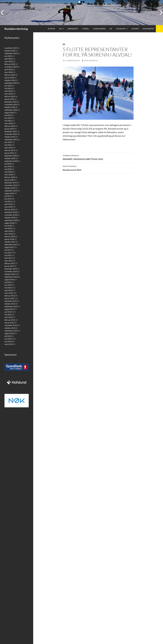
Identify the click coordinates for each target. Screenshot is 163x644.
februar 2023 (10, 96)
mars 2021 (9, 148)
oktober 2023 (10, 80)
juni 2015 (8, 312)
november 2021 (11, 134)
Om (60, 29)
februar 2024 (10, 75)
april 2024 (9, 69)
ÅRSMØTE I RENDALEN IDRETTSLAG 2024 (98, 157)
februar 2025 (10, 64)
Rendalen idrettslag (16, 29)
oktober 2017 (10, 242)
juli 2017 (8, 250)
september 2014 (11, 331)
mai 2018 (8, 228)
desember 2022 (11, 102)
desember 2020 (11, 156)
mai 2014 (8, 341)
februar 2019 (10, 210)
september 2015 (11, 306)
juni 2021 (8, 142)
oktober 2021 (10, 137)
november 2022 (11, 104)
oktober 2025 (10, 51)
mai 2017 (8, 255)
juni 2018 (8, 226)
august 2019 (9, 193)
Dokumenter (148, 29)
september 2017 (11, 245)
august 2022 (9, 113)
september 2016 (11, 277)
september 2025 (11, 53)
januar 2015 (9, 323)
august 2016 (9, 280)
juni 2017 (8, 253)
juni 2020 (8, 166)
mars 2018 (9, 234)
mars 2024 (9, 72)
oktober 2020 (10, 158)
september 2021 (11, 139)
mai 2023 (8, 88)
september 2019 (11, 191)
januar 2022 (9, 129)
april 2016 (9, 290)
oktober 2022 (10, 107)
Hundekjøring (99, 29)
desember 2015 (11, 301)
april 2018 (9, 231)
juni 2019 (8, 199)
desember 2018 (11, 212)
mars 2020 (9, 175)
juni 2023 (8, 86)
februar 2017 (10, 263)
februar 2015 (10, 320)
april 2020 (9, 172)
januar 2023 (9, 99)
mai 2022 (8, 121)
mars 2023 (9, 94)
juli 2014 (8, 336)
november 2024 (11, 67)
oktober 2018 (10, 218)
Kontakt (135, 29)
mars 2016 (9, 293)
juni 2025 (8, 56)
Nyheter (51, 29)
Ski (111, 29)
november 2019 (11, 185)
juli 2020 (8, 164)
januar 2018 (9, 239)
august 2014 (9, 333)
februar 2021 (10, 150)
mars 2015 (9, 317)
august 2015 (9, 309)
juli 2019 (8, 196)
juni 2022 (8, 118)
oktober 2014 (10, 328)
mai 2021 (8, 145)
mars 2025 (9, 61)
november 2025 (11, 48)
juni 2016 (8, 285)
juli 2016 (8, 282)
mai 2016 (8, 288)
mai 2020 (8, 169)
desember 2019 (11, 183)
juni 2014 (8, 339)
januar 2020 (9, 180)
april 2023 (9, 91)
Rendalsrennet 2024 (98, 168)
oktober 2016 (10, 274)
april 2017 (9, 258)
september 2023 (11, 83)
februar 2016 (10, 296)
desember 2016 (11, 269)
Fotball (86, 29)
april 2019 (9, 204)
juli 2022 (8, 115)
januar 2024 (9, 78)
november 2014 (11, 325)
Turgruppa (121, 29)
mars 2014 (9, 344)
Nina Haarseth (91, 61)
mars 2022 (9, 123)
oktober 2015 (10, 304)
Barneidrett (73, 29)
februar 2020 (10, 177)
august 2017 (9, 247)
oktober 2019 (10, 188)
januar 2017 (9, 266)
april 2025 (9, 59)
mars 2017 (9, 261)
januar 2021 (9, 153)
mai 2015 (8, 315)
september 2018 (11, 220)
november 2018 (11, 215)
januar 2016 (9, 298)
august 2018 (9, 223)
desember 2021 (11, 131)
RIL (64, 44)
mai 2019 (8, 201)
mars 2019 (9, 207)
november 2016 (11, 271)
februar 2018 (10, 236)
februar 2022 (10, 126)
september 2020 (11, 161)
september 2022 (11, 110)
